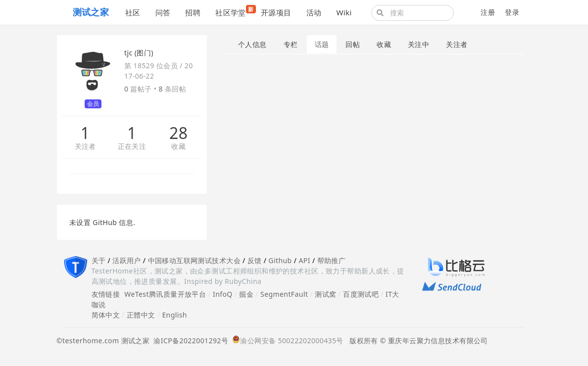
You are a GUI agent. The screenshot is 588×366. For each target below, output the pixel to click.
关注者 (85, 147)
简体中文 (106, 315)
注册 (488, 12)
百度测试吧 (361, 294)
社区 (133, 12)
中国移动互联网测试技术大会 (194, 260)
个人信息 (252, 44)
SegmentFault (284, 294)
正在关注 (132, 147)
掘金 (246, 294)
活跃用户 (127, 260)
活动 (314, 12)
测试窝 (325, 294)
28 (178, 133)
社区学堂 (234, 11)
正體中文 (141, 315)
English (174, 315)
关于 (99, 260)
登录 (512, 12)
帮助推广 (332, 260)
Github (280, 260)
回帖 (353, 44)
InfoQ (223, 294)
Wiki (344, 12)
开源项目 (276, 12)
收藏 (178, 147)
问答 (163, 12)
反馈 (255, 260)
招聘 (193, 12)
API (304, 260)
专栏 (291, 44)
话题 (322, 44)
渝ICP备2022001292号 (189, 341)
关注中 (418, 44)
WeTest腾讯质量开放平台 (165, 294)
